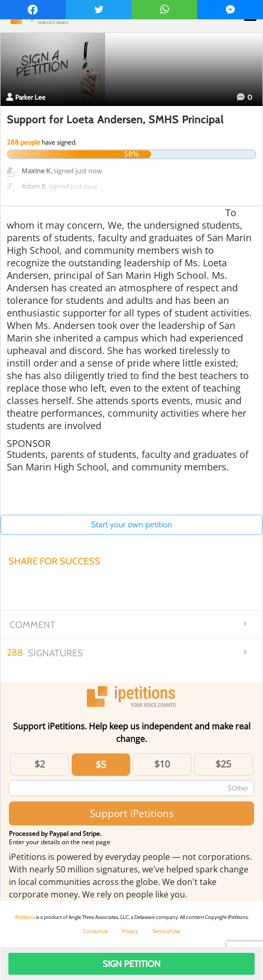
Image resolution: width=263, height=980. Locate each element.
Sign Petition (131, 964)
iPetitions (25, 917)
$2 (40, 764)
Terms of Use (166, 931)
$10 (162, 764)
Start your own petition (131, 524)
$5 (101, 764)
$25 (223, 764)
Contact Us (95, 931)
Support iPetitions (132, 813)
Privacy (130, 931)
